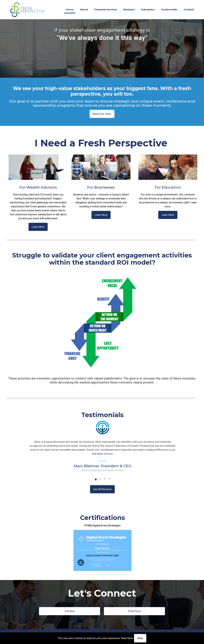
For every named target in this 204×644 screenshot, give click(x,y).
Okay (140, 638)
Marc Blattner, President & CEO (103, 466)
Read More (127, 638)
